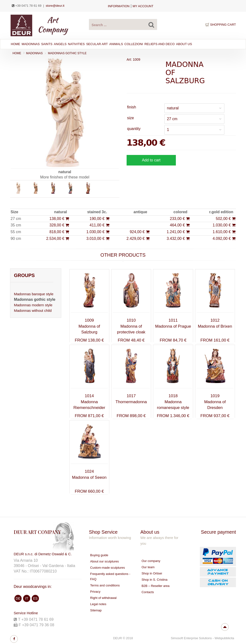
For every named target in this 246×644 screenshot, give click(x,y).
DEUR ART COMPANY (37, 532)
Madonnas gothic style (67, 53)
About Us (184, 44)
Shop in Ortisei (152, 573)
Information (119, 6)
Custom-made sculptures (108, 568)
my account (143, 6)
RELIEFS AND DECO (160, 44)
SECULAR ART (97, 44)
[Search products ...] (123, 24)
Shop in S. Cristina (154, 580)
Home (15, 44)
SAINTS (47, 44)
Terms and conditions (105, 585)
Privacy (95, 592)
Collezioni (134, 44)
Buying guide (99, 555)
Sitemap (96, 610)
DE (18, 598)
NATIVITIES (76, 44)
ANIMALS (116, 44)
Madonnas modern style (33, 305)
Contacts (148, 592)
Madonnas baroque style (34, 294)
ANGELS (60, 44)
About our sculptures (104, 561)
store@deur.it (55, 6)
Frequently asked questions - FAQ (110, 576)
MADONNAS (31, 44)
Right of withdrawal (103, 598)
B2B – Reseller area (155, 586)
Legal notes (98, 604)
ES (35, 598)
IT (27, 598)
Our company (151, 561)
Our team (148, 567)
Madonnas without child (33, 310)
